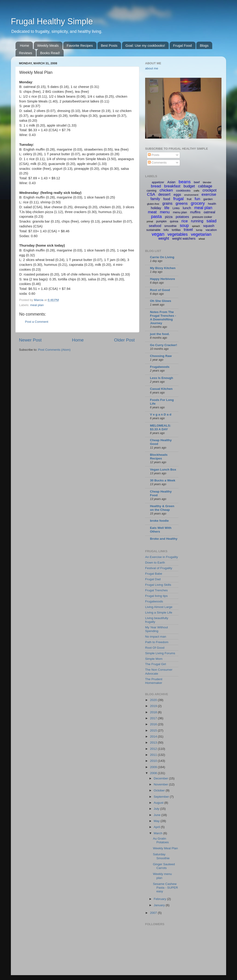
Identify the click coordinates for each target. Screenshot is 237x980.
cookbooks (183, 191)
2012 (154, 749)
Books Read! (50, 53)
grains (168, 203)
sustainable (153, 230)
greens (182, 203)
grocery (198, 203)
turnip (199, 230)
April (157, 827)
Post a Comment (37, 322)
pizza (169, 217)
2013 (154, 743)
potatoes (182, 217)
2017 (154, 718)
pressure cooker (202, 217)
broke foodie (159, 521)
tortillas (176, 230)
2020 (154, 700)
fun (197, 199)
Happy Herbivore (162, 279)
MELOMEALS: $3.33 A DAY (161, 427)
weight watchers (184, 239)
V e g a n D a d (161, 414)
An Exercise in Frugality (162, 557)
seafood (155, 226)
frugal (179, 199)
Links (176, 208)
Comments (157, 163)
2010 (154, 761)
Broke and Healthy (164, 539)
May (157, 821)
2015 (154, 730)
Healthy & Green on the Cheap (162, 508)
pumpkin (161, 221)
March (158, 833)
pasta (156, 216)
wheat (202, 239)
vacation (211, 230)
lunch (187, 208)
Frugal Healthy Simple (52, 21)
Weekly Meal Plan (165, 848)
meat (152, 212)
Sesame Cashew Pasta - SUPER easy (165, 888)
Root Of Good (155, 648)
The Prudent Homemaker (154, 681)
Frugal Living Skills (158, 585)
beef (197, 182)
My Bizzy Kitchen (163, 268)
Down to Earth (155, 563)
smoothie (170, 226)
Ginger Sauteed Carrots (164, 866)
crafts (196, 191)
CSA (151, 194)
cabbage (205, 186)
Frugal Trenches (156, 590)
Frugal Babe (154, 574)
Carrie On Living (162, 257)
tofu (166, 230)
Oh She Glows (161, 301)
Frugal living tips (156, 596)
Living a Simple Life (159, 612)
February (160, 899)
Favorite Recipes (80, 45)
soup (184, 226)
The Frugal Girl (156, 664)
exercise (209, 194)
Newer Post (30, 340)
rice (185, 221)
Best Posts (109, 45)
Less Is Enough (162, 378)
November (161, 784)
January (160, 905)
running (197, 221)
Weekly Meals (48, 45)
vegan (158, 234)
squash (209, 226)
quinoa (174, 221)
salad (211, 221)
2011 (154, 755)
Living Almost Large (159, 607)
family (155, 199)
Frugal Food (182, 45)
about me (152, 68)
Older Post (124, 340)
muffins (195, 212)
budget (189, 186)
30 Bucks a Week (163, 480)
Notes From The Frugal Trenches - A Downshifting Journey (163, 318)
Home (25, 45)
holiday (156, 208)
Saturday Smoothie (161, 856)
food (167, 199)
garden (208, 199)
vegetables (178, 234)
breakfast (172, 186)
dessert (164, 194)
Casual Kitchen (161, 389)
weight (164, 238)
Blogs (204, 45)
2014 (154, 737)
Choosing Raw (161, 356)
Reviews (26, 53)
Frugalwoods (160, 367)
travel (188, 230)
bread (156, 186)
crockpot (209, 190)
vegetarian (201, 234)
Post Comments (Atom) (54, 350)
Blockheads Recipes (159, 457)
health (212, 204)
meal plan (37, 305)
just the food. (160, 334)
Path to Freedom (157, 642)
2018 (154, 712)
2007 (154, 913)
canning (152, 191)
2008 (154, 773)
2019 (154, 706)
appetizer (158, 182)
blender (207, 182)
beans (185, 182)
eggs (177, 194)
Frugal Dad (153, 579)
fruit (189, 199)
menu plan (180, 212)
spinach (196, 226)
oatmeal (209, 212)
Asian (171, 182)
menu (165, 212)
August (159, 803)
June (157, 815)
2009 (154, 767)
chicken (166, 190)
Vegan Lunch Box (163, 470)
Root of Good (160, 290)
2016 (154, 724)
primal (150, 222)
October (160, 790)
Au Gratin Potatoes (161, 840)
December (161, 778)
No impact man (156, 637)
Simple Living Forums (160, 653)
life (167, 208)
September (162, 797)
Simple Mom (154, 659)
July (157, 809)
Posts (154, 155)
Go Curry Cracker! (164, 345)
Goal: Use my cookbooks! (145, 45)
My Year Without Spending (156, 629)
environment (191, 195)
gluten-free (153, 204)
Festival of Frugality (159, 568)
